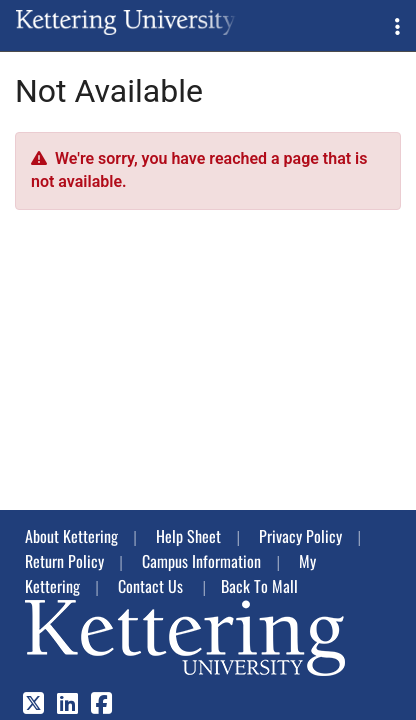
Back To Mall (259, 586)
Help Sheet (188, 536)
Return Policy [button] (64, 561)
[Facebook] (101, 705)
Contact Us (150, 586)
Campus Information (201, 561)
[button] (397, 25)
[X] (33, 705)
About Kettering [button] (71, 536)
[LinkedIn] (67, 705)
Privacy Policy (300, 536)
